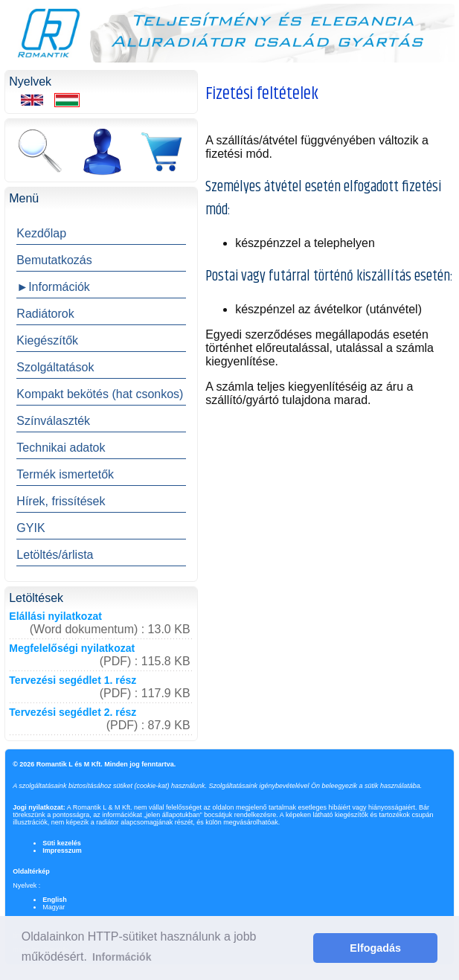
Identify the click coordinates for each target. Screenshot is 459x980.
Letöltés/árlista (55, 555)
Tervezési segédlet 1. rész (73, 680)
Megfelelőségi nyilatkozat (72, 648)
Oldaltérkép (31, 871)
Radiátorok (45, 314)
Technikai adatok (61, 448)
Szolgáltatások (55, 367)
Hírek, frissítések (61, 501)
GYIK (31, 528)
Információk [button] (122, 957)
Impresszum (62, 851)
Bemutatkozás (54, 260)
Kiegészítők (47, 340)
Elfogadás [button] (375, 948)
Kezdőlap (41, 233)
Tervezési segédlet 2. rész (73, 712)
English (55, 900)
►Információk (53, 287)
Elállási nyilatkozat (55, 616)
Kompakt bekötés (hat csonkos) (100, 394)
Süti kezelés (62, 843)
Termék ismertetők (65, 474)
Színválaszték (53, 421)
